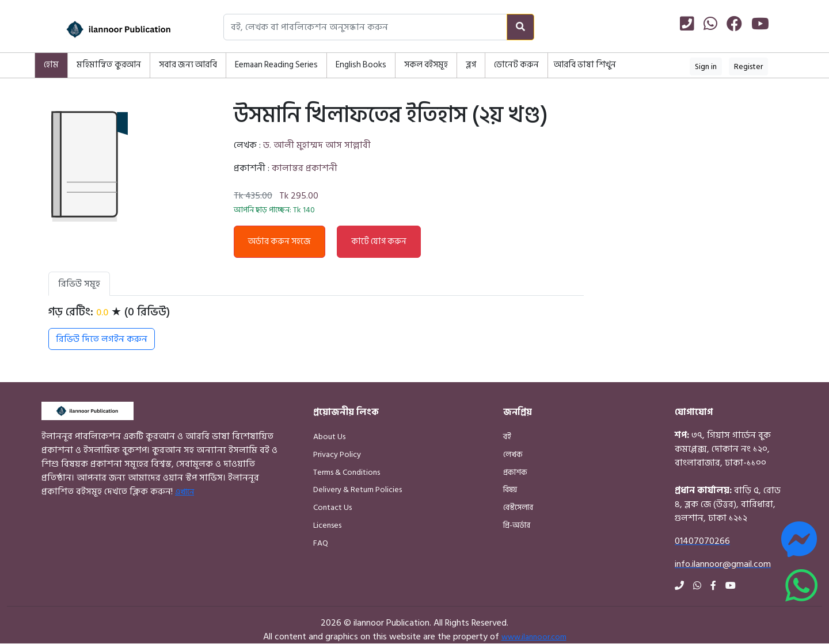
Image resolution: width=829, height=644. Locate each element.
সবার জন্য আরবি (188, 65)
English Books (361, 65)
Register (748, 66)
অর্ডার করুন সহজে (279, 241)
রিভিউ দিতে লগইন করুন (102, 339)
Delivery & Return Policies (358, 489)
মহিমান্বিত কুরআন (109, 65)
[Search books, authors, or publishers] (365, 27)
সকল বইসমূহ (426, 65)
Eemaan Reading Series (276, 65)
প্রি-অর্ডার (517, 525)
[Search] (520, 27)
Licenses (327, 525)
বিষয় (510, 489)
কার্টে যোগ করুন (379, 241)
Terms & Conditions (347, 472)
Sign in (706, 66)
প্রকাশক (515, 472)
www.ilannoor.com (534, 637)
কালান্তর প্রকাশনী (305, 168)
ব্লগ (471, 65)
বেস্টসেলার (518, 507)
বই (507, 437)
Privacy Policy (337, 454)
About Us (329, 437)
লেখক (513, 454)
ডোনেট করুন (516, 65)
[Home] (104, 29)
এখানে (185, 492)
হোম (51, 65)
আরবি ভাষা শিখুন (585, 65)
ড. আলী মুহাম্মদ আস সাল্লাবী (317, 145)
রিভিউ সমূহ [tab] (79, 284)
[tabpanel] (316, 327)
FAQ (321, 543)
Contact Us (332, 507)
